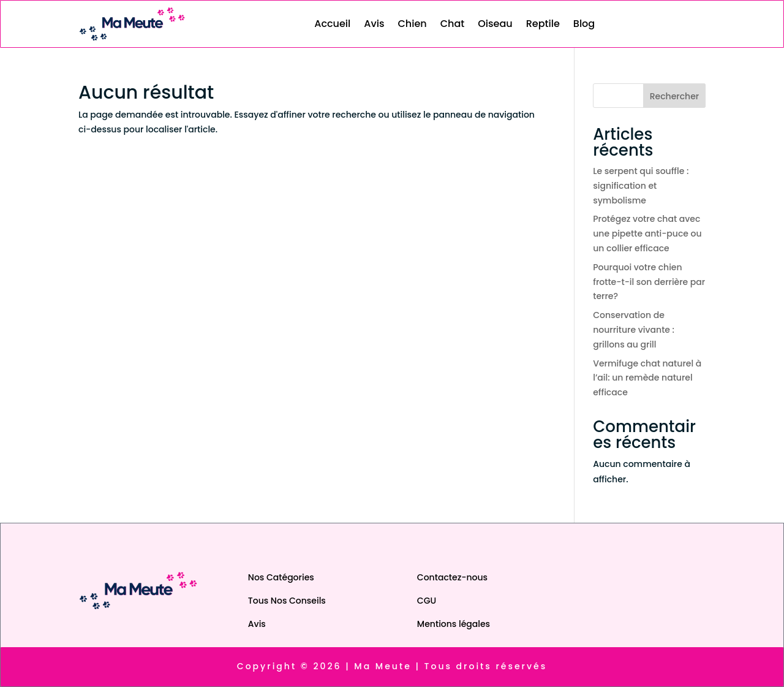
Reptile (543, 24)
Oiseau (495, 24)
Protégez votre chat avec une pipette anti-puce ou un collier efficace (647, 233)
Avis (374, 24)
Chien (412, 24)
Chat (453, 24)
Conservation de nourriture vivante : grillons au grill (634, 330)
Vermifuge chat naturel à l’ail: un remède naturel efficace (647, 378)
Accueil (332, 24)
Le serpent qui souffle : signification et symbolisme (641, 186)
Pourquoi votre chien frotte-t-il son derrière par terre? (649, 282)
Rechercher (675, 96)
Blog (584, 24)
